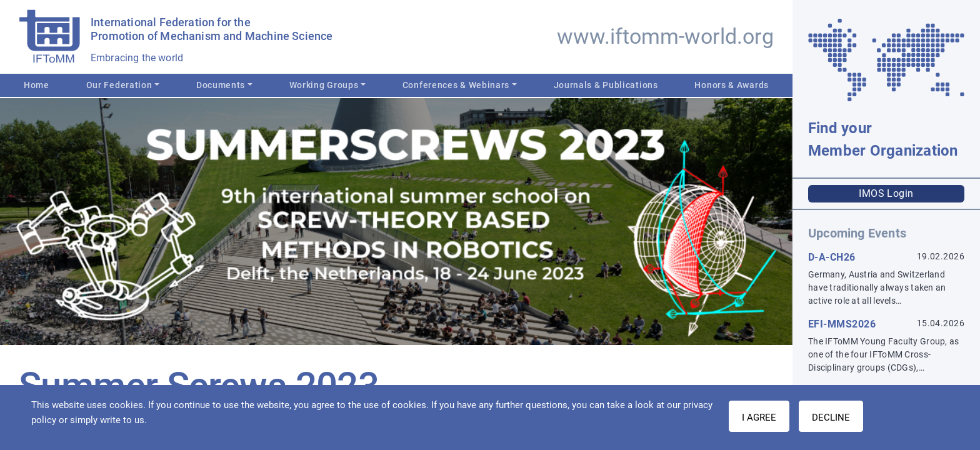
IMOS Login (886, 193)
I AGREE (759, 417)
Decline (831, 417)
